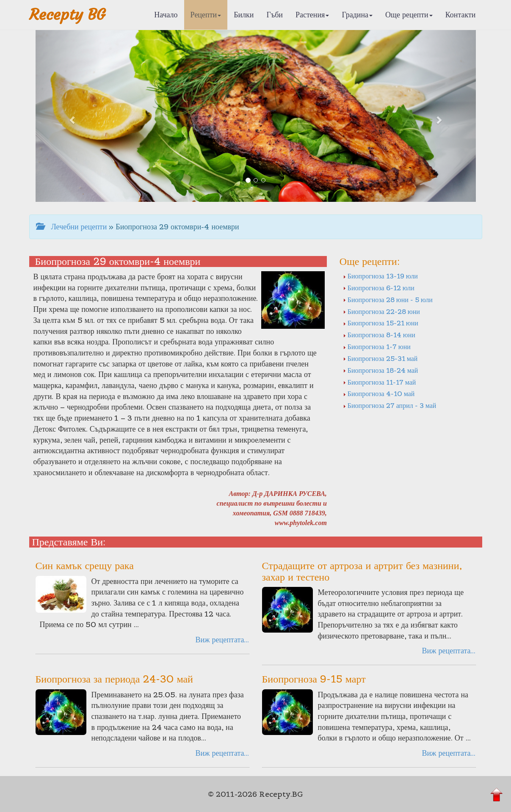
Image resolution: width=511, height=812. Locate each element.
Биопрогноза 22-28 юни (381, 311)
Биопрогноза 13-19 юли (380, 276)
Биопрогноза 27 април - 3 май (390, 405)
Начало (166, 15)
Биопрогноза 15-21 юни (381, 323)
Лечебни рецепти (72, 227)
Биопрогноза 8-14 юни (379, 335)
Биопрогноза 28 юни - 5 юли (388, 300)
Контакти (461, 15)
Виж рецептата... (222, 640)
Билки (244, 15)
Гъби (275, 15)
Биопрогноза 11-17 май (380, 382)
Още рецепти (409, 15)
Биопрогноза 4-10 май (379, 394)
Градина (357, 15)
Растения (312, 15)
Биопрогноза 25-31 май (380, 358)
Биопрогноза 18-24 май (381, 370)
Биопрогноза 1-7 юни (377, 347)
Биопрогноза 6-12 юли (379, 288)
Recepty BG (67, 15)
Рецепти (206, 15)
